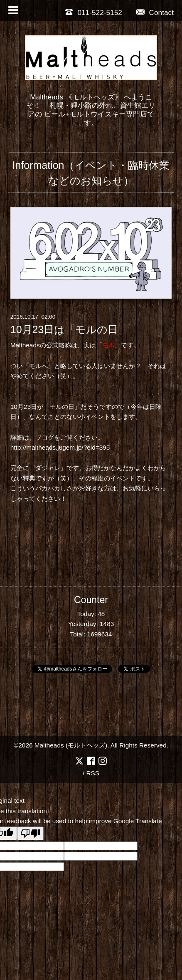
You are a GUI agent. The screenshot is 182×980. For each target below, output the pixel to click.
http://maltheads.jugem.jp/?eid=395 (60, 447)
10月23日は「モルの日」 (70, 330)
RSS (93, 773)
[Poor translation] (30, 833)
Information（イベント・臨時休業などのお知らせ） (91, 173)
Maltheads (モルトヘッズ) (71, 745)
